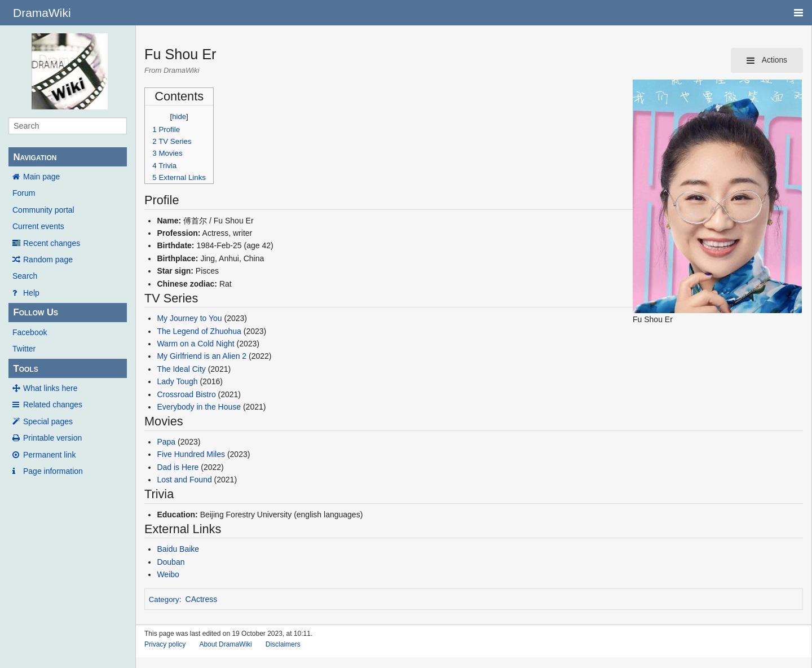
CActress (202, 599)
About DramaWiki (225, 644)
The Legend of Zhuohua (199, 331)
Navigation (35, 157)
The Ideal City (181, 369)
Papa (166, 442)
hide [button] (179, 117)
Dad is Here (178, 467)
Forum (24, 193)
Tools (25, 369)
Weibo (168, 574)
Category (164, 599)
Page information (53, 471)
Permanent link (49, 455)
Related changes (53, 405)
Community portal (43, 210)
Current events (38, 226)
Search (25, 276)
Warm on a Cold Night (195, 344)
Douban (171, 562)
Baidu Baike (178, 549)
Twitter (24, 349)
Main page (41, 177)
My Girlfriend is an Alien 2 (202, 356)
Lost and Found (184, 480)
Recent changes (52, 243)
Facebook (30, 332)
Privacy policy (165, 644)
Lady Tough (177, 381)
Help (31, 293)
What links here (50, 388)
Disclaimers (283, 644)
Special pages (48, 421)
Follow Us (36, 312)
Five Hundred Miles (191, 454)
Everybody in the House (199, 407)
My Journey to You (189, 318)
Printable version (52, 438)
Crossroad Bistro (186, 394)
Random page (48, 260)
